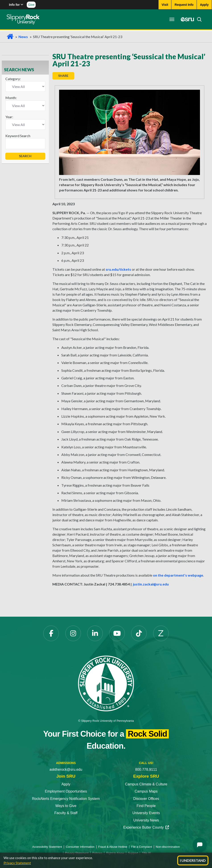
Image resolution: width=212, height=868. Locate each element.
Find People (146, 806)
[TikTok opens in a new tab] (139, 633)
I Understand (193, 860)
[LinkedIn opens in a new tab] (95, 633)
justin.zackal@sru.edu (151, 584)
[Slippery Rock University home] (106, 683)
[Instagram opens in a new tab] (73, 633)
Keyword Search (18, 136)
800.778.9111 (146, 769)
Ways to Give (66, 806)
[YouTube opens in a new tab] (117, 633)
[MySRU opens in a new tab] (186, 19)
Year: (9, 117)
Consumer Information (80, 847)
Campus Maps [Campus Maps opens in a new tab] (146, 791)
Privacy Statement (17, 863)
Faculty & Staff (66, 813)
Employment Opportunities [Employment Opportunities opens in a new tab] (66, 791)
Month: (11, 98)
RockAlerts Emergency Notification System (66, 799)
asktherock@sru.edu (66, 769)
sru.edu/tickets (118, 269)
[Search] (198, 19)
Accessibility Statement (47, 847)
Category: (13, 79)
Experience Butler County (146, 827)
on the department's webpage (178, 575)
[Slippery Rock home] (23, 19)
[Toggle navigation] (172, 19)
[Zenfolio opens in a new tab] (161, 633)
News (23, 37)
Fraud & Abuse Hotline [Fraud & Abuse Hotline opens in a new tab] (113, 847)
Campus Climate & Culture (146, 784)
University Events (146, 813)
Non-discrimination (168, 847)
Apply (66, 784)
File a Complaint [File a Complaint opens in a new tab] (142, 847)
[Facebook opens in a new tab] (51, 633)
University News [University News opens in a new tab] (146, 820)
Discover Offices (146, 799)
